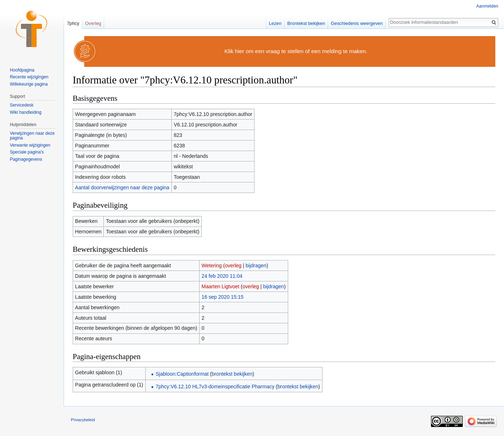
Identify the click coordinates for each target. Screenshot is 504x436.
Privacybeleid (83, 420)
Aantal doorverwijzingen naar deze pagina (122, 187)
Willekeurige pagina (29, 84)
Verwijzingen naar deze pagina (32, 136)
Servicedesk (22, 105)
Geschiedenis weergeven (357, 23)
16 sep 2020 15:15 (223, 297)
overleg (233, 266)
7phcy (73, 23)
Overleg (93, 23)
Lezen (275, 23)
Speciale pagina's (27, 152)
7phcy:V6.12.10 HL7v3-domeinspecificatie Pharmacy (215, 387)
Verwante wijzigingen (30, 145)
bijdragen (256, 266)
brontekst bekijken (232, 374)
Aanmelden (487, 6)
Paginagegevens (26, 159)
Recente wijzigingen (29, 77)
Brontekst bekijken (306, 23)
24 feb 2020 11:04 (222, 276)
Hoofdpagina (22, 70)
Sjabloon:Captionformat (182, 374)
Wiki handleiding (25, 112)
